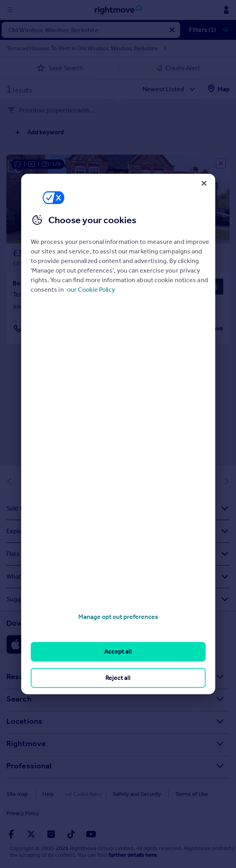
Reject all (118, 678)
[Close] (204, 183)
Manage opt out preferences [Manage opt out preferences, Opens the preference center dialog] (118, 617)
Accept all (118, 651)
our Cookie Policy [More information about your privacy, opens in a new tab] (91, 290)
